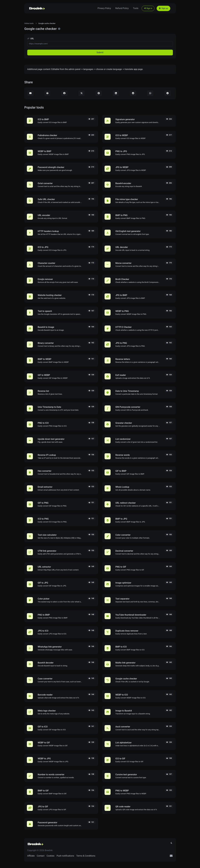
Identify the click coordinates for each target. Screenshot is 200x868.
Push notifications (65, 856)
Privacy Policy (104, 8)
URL (31, 39)
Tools (136, 8)
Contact (41, 856)
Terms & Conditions (86, 856)
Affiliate (31, 856)
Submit (100, 52)
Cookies (51, 856)
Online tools (29, 23)
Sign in (148, 8)
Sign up (163, 8)
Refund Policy (122, 8)
